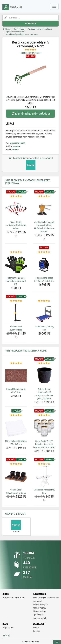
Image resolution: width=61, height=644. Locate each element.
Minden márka (39, 608)
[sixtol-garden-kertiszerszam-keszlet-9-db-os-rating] (16, 196)
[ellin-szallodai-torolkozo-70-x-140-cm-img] (16, 428)
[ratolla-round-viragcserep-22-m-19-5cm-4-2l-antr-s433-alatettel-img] (44, 376)
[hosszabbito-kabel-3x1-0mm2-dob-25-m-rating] (44, 252)
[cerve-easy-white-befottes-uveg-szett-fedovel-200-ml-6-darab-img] (44, 428)
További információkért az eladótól (30, 163)
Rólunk (36, 628)
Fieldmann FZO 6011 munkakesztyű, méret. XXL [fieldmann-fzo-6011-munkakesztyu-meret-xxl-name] (16, 281)
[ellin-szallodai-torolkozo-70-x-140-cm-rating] (16, 415)
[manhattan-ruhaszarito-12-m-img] (44, 477)
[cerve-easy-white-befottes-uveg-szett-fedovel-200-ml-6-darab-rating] (44, 415)
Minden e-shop (39, 611)
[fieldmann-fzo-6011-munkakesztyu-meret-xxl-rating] (16, 252)
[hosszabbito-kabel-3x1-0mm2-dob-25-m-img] (44, 265)
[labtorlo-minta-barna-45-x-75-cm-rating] (16, 363)
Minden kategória (41, 605)
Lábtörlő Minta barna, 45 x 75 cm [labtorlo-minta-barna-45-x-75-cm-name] (16, 391)
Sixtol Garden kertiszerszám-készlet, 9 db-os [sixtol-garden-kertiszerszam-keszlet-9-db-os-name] (16, 225)
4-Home (17, 146)
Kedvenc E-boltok (15, 514)
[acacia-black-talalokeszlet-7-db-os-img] (16, 477)
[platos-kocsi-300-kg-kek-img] (44, 313)
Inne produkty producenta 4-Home (26, 351)
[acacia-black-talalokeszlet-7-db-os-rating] (16, 464)
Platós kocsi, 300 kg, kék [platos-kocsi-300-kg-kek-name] (44, 328)
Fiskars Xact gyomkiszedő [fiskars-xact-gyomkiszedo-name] (16, 328)
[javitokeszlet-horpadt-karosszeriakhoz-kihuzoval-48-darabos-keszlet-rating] (44, 196)
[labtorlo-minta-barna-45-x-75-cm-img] (16, 376)
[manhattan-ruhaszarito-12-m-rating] (44, 464)
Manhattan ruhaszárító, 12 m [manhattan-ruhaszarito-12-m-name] (44, 491)
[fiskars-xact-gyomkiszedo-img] (16, 313)
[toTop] (57, 642)
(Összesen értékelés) (31, 53)
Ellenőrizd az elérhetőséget (30, 114)
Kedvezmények (40, 618)
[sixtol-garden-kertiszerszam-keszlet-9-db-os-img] (16, 209)
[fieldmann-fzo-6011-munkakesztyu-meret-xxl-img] (16, 265)
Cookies (37, 631)
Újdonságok (38, 615)
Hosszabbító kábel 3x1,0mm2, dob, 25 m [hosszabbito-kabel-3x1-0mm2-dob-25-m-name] (44, 279)
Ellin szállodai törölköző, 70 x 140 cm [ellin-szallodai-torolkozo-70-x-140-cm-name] (16, 443)
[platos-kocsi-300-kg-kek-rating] (44, 301)
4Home (15, 150)
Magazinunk (8, 628)
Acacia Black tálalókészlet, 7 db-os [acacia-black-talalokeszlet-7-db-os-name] (16, 491)
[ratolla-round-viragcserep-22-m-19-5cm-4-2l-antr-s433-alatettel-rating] (44, 363)
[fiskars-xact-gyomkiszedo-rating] (16, 301)
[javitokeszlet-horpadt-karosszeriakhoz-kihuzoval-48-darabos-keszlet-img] (44, 209)
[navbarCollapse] (54, 6)
